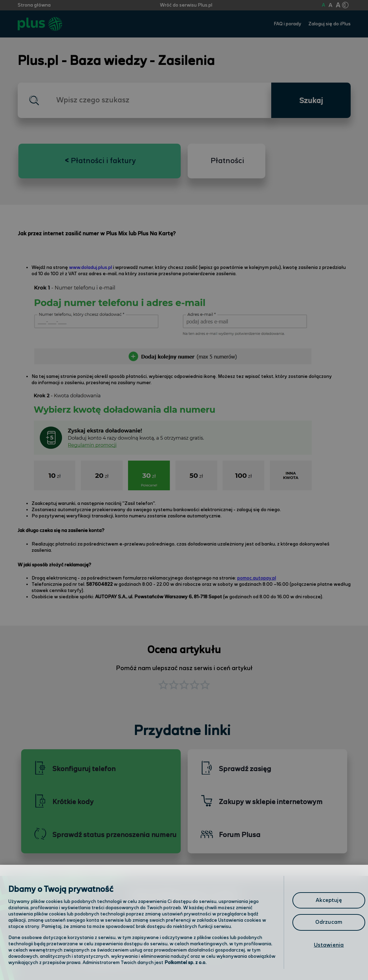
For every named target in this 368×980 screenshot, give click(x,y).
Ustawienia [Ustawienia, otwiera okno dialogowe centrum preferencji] (329, 945)
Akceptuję (329, 900)
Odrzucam (329, 922)
